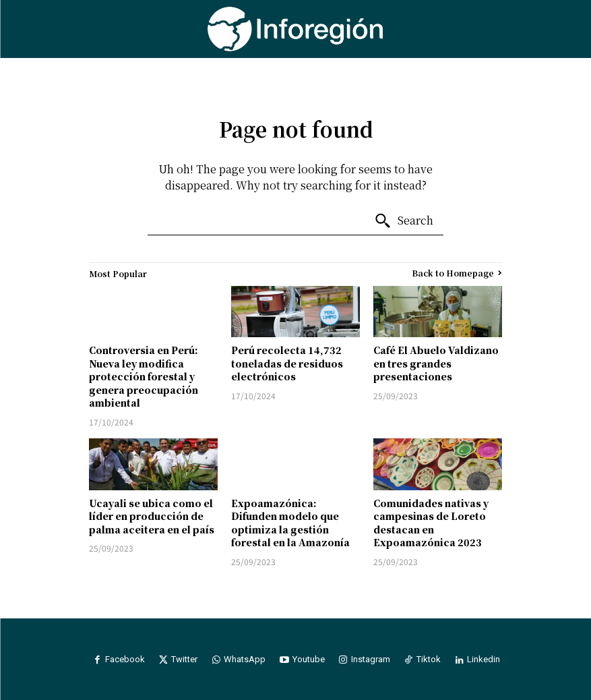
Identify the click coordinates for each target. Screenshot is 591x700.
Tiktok (429, 659)
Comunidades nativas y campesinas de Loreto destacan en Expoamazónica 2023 (431, 523)
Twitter (184, 659)
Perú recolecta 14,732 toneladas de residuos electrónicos (287, 363)
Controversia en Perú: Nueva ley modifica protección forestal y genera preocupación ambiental (144, 376)
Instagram (371, 659)
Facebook (124, 659)
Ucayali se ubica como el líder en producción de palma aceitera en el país (152, 516)
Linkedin (485, 659)
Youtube (309, 659)
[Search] (404, 221)
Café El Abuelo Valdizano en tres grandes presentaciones (436, 363)
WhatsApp (245, 659)
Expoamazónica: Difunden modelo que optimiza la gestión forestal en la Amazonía (290, 523)
